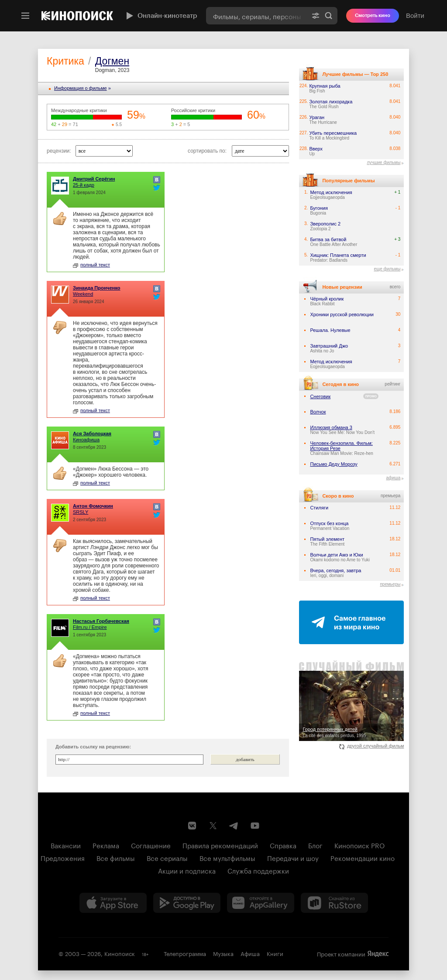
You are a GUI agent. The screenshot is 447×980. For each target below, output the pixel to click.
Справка (283, 845)
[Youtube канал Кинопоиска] (255, 826)
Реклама (106, 845)
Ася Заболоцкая (92, 434)
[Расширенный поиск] (316, 16)
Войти (415, 15)
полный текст (91, 265)
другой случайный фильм (372, 746)
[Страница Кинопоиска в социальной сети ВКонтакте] (192, 826)
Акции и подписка (187, 870)
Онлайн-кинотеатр (161, 16)
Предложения (63, 857)
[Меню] (25, 16)
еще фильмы (387, 269)
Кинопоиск (120, 953)
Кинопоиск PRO (359, 845)
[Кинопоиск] (77, 16)
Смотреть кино (373, 15)
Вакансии (66, 845)
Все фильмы (116, 857)
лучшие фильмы (383, 162)
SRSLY (81, 512)
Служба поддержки (258, 870)
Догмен (112, 61)
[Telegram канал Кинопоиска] (234, 826)
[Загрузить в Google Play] (187, 903)
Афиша (250, 953)
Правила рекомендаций (220, 845)
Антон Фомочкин (93, 506)
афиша (393, 478)
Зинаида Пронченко (97, 288)
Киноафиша (86, 440)
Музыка (223, 953)
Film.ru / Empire (90, 627)
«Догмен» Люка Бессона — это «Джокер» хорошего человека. (111, 472)
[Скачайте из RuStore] (334, 903)
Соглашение (151, 845)
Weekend (83, 294)
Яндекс (378, 954)
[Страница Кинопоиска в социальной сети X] (213, 826)
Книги (275, 953)
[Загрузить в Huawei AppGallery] (261, 903)
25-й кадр (84, 185)
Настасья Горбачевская (101, 621)
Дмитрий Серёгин (94, 179)
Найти (329, 16)
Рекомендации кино (363, 857)
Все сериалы (167, 857)
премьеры (390, 584)
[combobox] (256, 16)
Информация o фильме (81, 88)
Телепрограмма (185, 953)
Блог (315, 845)
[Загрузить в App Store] (113, 903)
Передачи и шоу (293, 857)
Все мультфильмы (227, 857)
